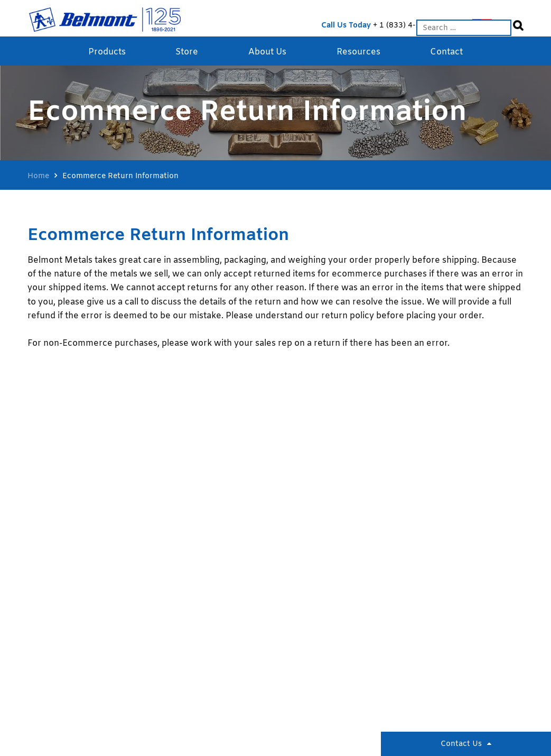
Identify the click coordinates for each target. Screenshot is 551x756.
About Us (267, 52)
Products (107, 52)
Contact (446, 52)
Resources (358, 52)
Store (187, 52)
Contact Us (461, 744)
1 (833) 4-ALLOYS (412, 26)
